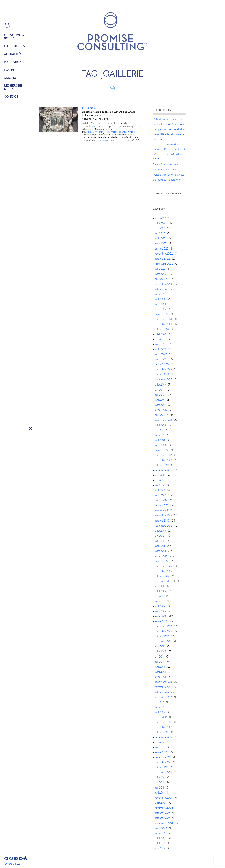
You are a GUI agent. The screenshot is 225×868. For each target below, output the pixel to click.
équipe (9, 70)
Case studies (14, 46)
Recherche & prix (13, 87)
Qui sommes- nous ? (14, 37)
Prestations (14, 62)
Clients (10, 78)
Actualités (13, 54)
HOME (7, 26)
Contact (11, 97)
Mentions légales (12, 864)
